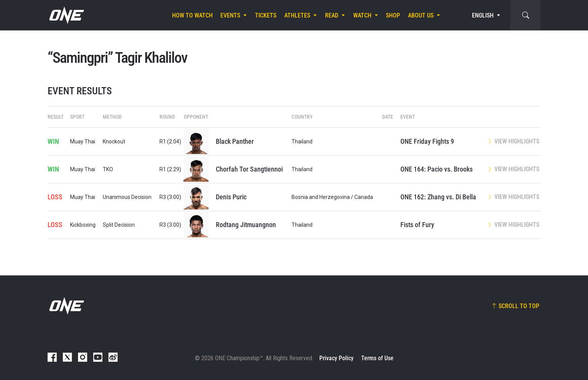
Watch (362, 15)
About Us (421, 15)
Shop (393, 15)
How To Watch (192, 15)
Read (332, 15)
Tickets (266, 15)
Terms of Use (377, 358)
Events (230, 15)
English (483, 15)
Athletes (297, 15)
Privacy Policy (336, 358)
